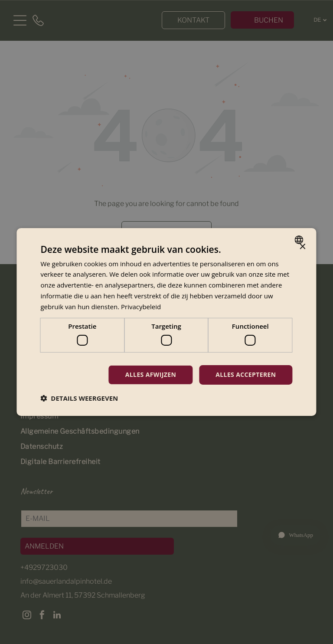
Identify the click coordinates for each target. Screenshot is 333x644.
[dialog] (166, 322)
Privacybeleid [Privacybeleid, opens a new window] (141, 306)
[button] (79, 398)
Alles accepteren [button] (246, 374)
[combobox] (300, 240)
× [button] (302, 247)
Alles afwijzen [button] (150, 374)
